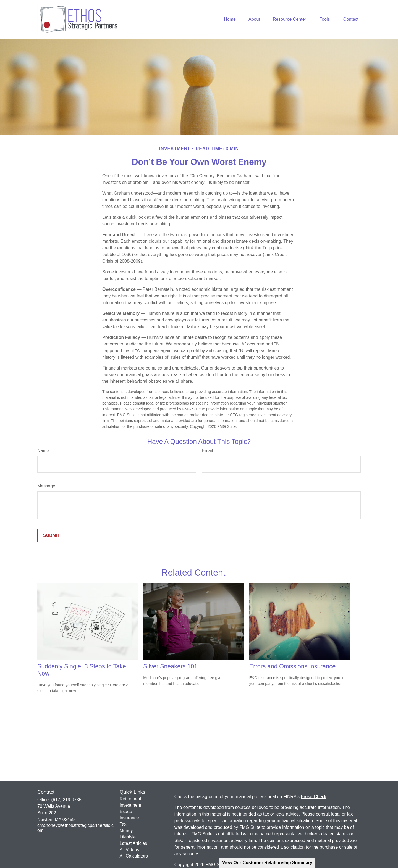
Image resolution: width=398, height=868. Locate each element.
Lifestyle (128, 837)
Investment (130, 805)
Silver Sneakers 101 (170, 666)
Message (46, 486)
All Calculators (134, 856)
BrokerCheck (313, 797)
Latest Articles (133, 843)
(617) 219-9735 (66, 800)
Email (207, 451)
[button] (230, 19)
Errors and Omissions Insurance (293, 666)
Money (126, 831)
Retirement (130, 799)
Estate (126, 812)
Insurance (129, 818)
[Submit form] (52, 535)
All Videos (129, 850)
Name (43, 451)
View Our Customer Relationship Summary (267, 863)
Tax (123, 824)
